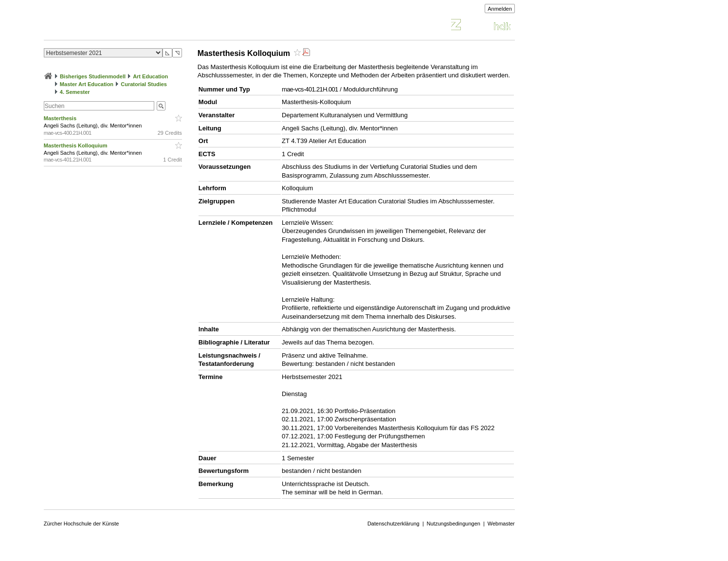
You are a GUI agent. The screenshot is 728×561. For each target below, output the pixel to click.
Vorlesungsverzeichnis (115, 26)
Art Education (150, 76)
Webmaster (501, 524)
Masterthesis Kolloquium (76, 145)
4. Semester (75, 92)
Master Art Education (87, 84)
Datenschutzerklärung (393, 524)
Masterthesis (61, 118)
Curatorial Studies (144, 84)
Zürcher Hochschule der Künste (82, 524)
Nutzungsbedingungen (454, 524)
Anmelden (500, 9)
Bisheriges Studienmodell (93, 76)
